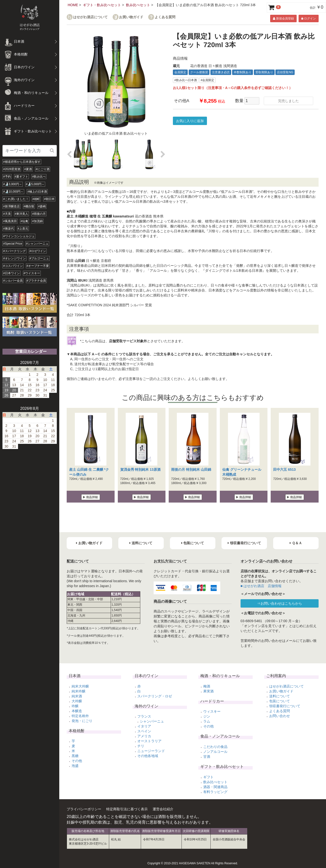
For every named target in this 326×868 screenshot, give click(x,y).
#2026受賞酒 (12, 169)
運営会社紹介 (163, 809)
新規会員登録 (283, 18)
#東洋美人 (22, 214)
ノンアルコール (215, 752)
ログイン (309, 18)
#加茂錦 (37, 221)
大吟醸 (77, 701)
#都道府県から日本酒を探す (22, 162)
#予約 (7, 177)
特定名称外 (80, 716)
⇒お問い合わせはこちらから (280, 603)
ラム (207, 721)
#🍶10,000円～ (13, 192)
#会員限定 (208, 80)
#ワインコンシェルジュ (19, 236)
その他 (77, 761)
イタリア (144, 726)
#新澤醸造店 (11, 206)
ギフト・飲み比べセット (102, 5)
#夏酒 (28, 169)
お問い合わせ (280, 716)
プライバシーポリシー (84, 809)
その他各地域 (148, 756)
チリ (141, 746)
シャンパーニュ (152, 721)
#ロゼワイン (38, 251)
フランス (144, 716)
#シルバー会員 (13, 281)
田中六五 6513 (284, 470)
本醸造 (77, 711)
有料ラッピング (215, 792)
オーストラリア (149, 741)
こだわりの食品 (215, 747)
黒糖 (75, 756)
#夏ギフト (22, 177)
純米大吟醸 (80, 686)
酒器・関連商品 (215, 787)
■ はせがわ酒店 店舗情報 (261, 586)
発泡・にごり (82, 721)
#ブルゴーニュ (39, 258)
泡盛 (75, 766)
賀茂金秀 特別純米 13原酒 (140, 470)
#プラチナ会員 (36, 281)
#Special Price (13, 244)
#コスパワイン (13, 266)
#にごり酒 (43, 169)
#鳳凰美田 (10, 221)
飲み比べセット (138, 5)
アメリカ (144, 736)
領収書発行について (285, 706)
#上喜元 (23, 229)
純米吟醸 (79, 691)
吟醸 (75, 706)
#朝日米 (49, 199)
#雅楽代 (9, 229)
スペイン (144, 731)
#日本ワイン (11, 273)
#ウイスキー (32, 273)
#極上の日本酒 (37, 192)
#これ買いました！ (16, 199)
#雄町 (36, 199)
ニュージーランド (151, 751)
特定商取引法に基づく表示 (127, 809)
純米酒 (77, 696)
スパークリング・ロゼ (155, 696)
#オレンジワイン (14, 258)
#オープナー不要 (38, 266)
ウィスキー (212, 711)
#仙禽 (25, 221)
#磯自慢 (29, 206)
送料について (280, 696)
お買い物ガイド (131, 17)
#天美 (7, 214)
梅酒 (207, 686)
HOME (73, 5)
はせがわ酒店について (90, 17)
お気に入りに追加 (190, 121)
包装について (280, 701)
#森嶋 (42, 206)
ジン (207, 716)
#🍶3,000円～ (13, 184)
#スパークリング (14, 251)
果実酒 (208, 691)
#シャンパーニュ (37, 244)
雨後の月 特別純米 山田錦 (191, 470)
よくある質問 (165, 17)
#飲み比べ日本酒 (186, 80)
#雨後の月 (39, 214)
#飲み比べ (39, 177)
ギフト (208, 777)
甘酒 (207, 757)
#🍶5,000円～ (35, 184)
